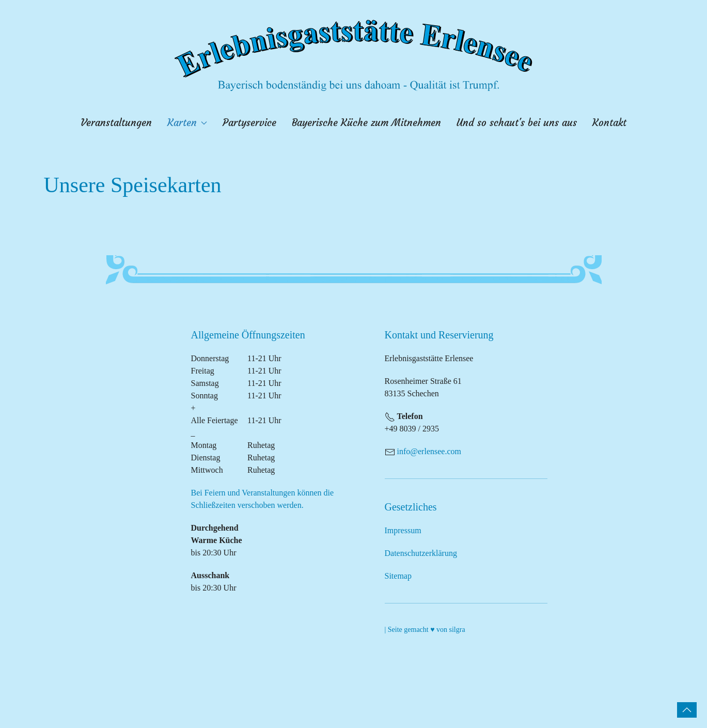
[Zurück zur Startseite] (354, 55)
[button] (687, 710)
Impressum (403, 530)
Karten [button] (187, 123)
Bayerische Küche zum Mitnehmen (366, 123)
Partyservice (249, 123)
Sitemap (398, 576)
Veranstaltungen (116, 123)
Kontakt (609, 123)
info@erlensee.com (429, 451)
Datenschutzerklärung (421, 553)
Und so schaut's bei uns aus (517, 123)
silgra (457, 630)
